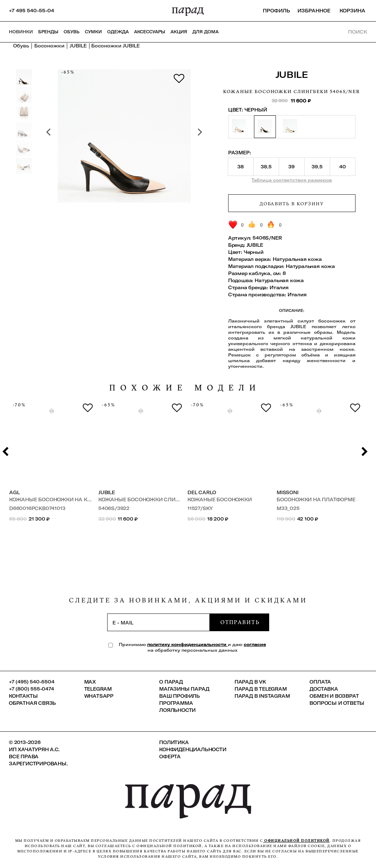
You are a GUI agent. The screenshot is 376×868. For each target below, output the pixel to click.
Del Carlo (202, 492)
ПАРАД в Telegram (261, 689)
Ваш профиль (180, 696)
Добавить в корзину (292, 204)
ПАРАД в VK (250, 682)
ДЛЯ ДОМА (206, 32)
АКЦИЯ (179, 32)
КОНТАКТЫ (23, 696)
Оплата (320, 682)
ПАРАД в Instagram (262, 696)
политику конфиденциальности (187, 644)
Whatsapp (99, 696)
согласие (255, 644)
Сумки (93, 32)
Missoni (288, 492)
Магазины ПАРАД (184, 689)
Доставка (324, 689)
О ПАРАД (171, 682)
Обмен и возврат (334, 696)
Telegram (98, 689)
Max (90, 682)
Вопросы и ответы (337, 703)
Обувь (72, 32)
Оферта (170, 756)
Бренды (48, 32)
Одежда (118, 32)
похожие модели (185, 388)
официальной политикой (296, 841)
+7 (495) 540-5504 (32, 682)
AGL (14, 492)
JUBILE (292, 75)
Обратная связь (32, 703)
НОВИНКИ (21, 32)
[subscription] (158, 622)
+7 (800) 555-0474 (31, 689)
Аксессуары (150, 32)
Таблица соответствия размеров (292, 180)
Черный (254, 252)
